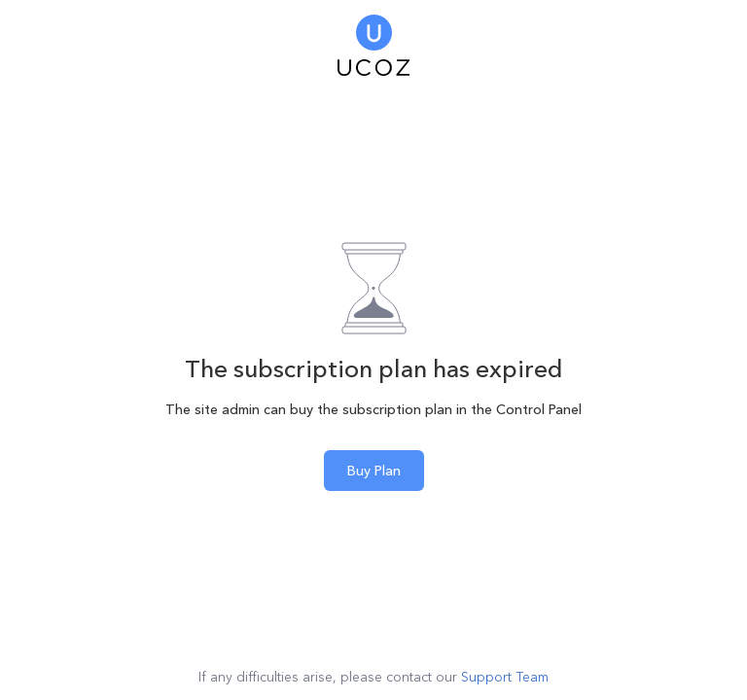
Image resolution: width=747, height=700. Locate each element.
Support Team (505, 677)
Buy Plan (374, 471)
